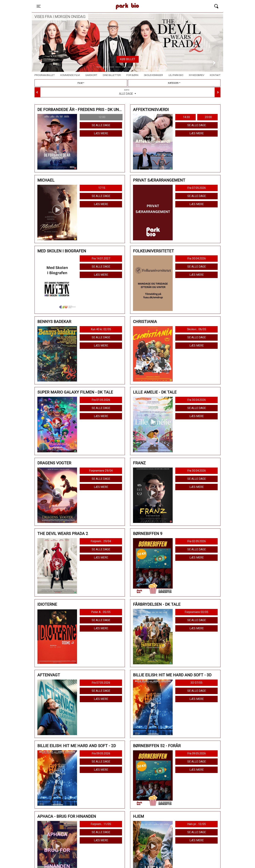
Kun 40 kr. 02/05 (101, 329)
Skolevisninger (153, 75)
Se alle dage (101, 125)
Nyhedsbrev (197, 75)
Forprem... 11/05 (101, 824)
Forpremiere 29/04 (101, 471)
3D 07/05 (196, 683)
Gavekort (91, 75)
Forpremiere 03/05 (196, 612)
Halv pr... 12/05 (197, 824)
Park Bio (97, 3)
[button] (41, 63)
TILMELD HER (125, 59)
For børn (132, 75)
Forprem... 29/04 (101, 541)
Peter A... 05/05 (101, 612)
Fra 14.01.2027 (101, 258)
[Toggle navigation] (39, 6)
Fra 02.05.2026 (197, 541)
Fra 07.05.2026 (197, 188)
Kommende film (70, 75)
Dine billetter (112, 75)
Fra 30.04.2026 (197, 258)
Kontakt (215, 75)
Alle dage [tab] (127, 92)
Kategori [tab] (173, 83)
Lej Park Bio (176, 75)
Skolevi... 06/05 (197, 329)
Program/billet (45, 75)
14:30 (186, 117)
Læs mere (101, 133)
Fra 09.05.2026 (101, 753)
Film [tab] (80, 83)
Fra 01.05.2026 (101, 400)
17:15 (102, 188)
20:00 (208, 117)
